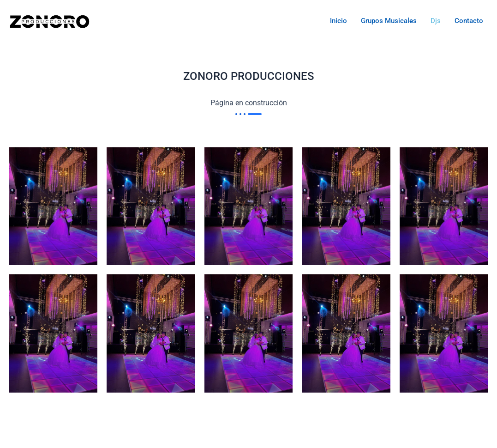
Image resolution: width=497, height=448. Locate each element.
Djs (436, 21)
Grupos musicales (389, 21)
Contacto (469, 21)
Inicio (338, 21)
